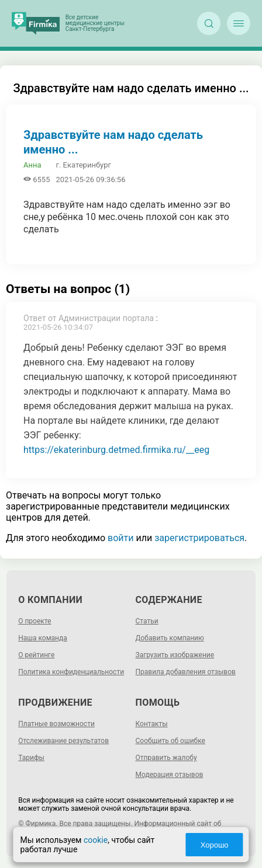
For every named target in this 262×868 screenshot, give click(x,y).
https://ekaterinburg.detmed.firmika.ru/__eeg (116, 450)
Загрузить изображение (175, 655)
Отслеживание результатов (63, 741)
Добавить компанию (170, 638)
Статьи (147, 621)
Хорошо (215, 845)
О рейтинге (36, 655)
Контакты (152, 724)
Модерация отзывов (170, 775)
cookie (96, 840)
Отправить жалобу (166, 758)
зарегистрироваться (199, 538)
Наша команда (43, 638)
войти (120, 538)
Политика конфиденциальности (71, 672)
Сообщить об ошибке (170, 741)
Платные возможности (56, 724)
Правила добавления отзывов (186, 672)
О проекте (35, 621)
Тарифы (31, 758)
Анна (32, 165)
